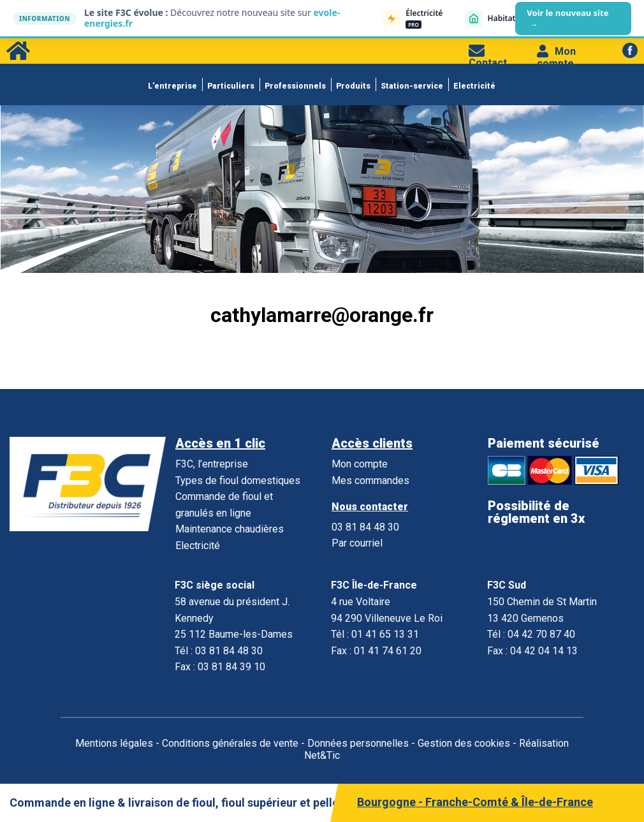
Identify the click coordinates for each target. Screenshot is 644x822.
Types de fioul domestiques (238, 481)
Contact (488, 57)
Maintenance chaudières (230, 529)
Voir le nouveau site (567, 18)
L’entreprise (172, 86)
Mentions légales (114, 743)
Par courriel (357, 543)
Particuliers (231, 86)
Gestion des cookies (464, 743)
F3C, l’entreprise (212, 464)
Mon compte (556, 57)
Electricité (474, 86)
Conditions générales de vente (230, 743)
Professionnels (295, 86)
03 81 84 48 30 (365, 527)
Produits (353, 86)
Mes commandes (370, 481)
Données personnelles (358, 743)
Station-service (412, 86)
